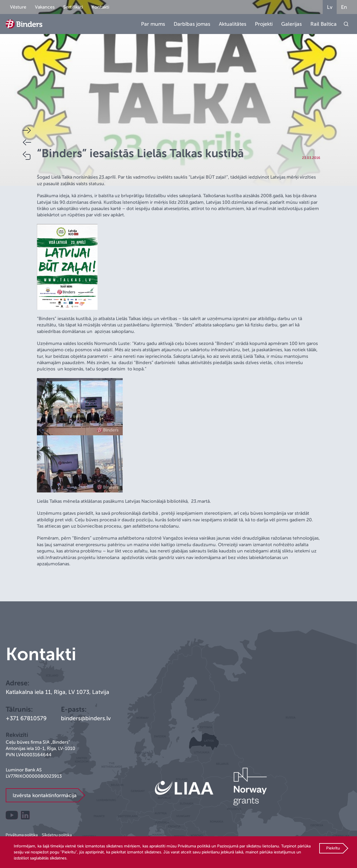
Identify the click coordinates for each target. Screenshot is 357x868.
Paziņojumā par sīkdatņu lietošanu (248, 846)
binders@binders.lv (86, 718)
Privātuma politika (22, 835)
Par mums (153, 24)
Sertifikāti (73, 7)
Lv (330, 7)
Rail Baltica (324, 24)
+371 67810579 (26, 718)
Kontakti (100, 7)
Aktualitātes (233, 24)
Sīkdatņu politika (57, 835)
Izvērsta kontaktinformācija (45, 795)
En (344, 7)
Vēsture (18, 7)
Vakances (45, 7)
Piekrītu (333, 848)
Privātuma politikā (194, 846)
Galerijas (291, 24)
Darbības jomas (192, 24)
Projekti (264, 24)
